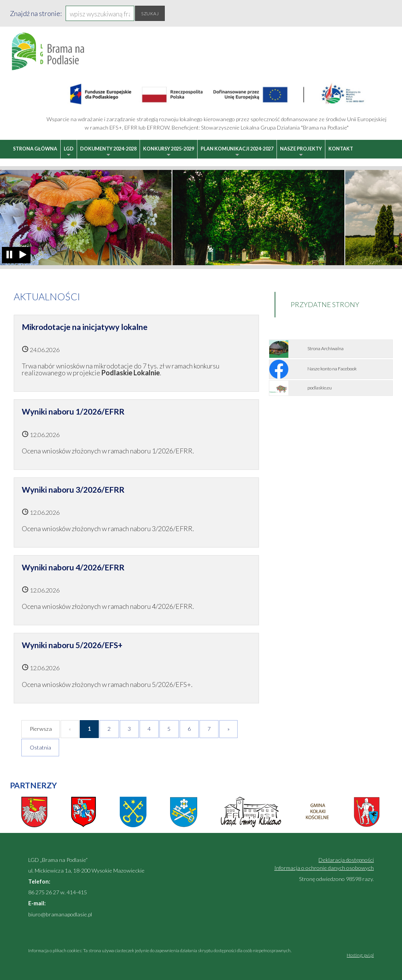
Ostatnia (40, 747)
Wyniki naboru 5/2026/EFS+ (72, 645)
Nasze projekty (301, 152)
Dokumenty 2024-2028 (108, 152)
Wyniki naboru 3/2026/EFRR (73, 489)
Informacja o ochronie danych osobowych (324, 868)
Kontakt (341, 149)
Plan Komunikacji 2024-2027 (237, 152)
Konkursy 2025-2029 (169, 152)
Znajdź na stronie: (36, 13)
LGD (69, 152)
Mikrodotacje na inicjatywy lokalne (85, 327)
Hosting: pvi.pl (360, 955)
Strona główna (35, 149)
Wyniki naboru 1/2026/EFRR (73, 411)
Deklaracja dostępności (346, 860)
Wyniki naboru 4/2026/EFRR (73, 567)
